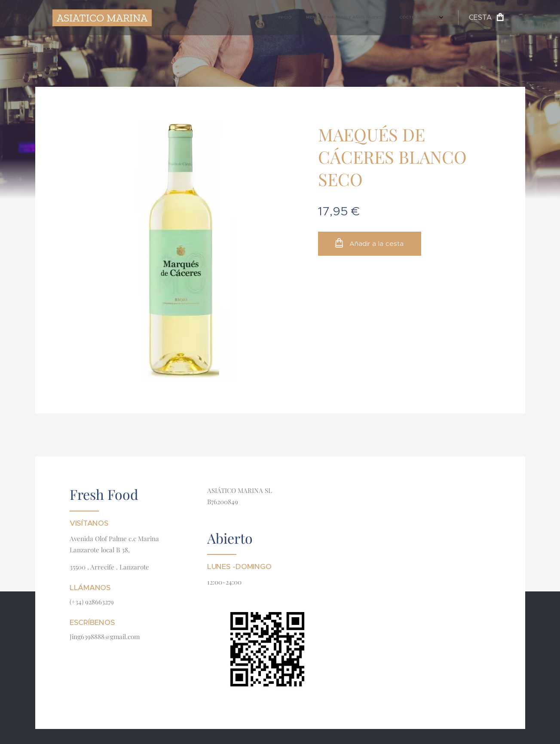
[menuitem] (343, 18)
